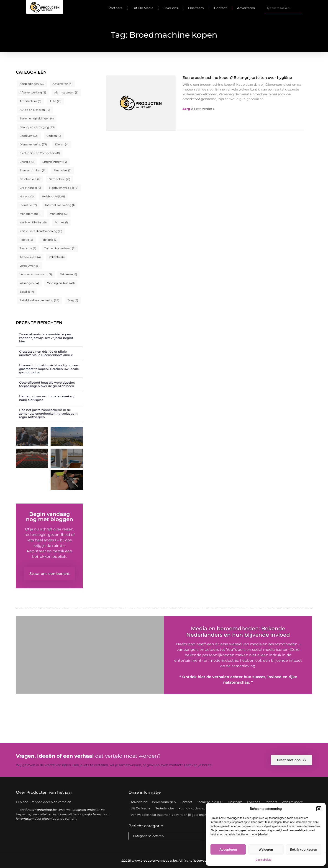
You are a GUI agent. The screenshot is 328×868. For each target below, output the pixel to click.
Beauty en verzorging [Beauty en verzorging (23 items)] (37, 127)
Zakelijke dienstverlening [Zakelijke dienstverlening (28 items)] (39, 300)
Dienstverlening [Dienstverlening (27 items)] (33, 144)
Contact (220, 8)
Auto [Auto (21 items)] (55, 101)
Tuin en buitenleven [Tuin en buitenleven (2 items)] (60, 248)
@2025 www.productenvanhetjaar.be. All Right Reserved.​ (164, 860)
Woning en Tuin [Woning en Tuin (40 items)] (61, 283)
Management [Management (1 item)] (31, 214)
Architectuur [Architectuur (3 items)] (30, 101)
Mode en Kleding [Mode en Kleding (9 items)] (33, 222)
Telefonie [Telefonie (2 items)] (49, 240)
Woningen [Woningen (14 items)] (29, 283)
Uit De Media (143, 8)
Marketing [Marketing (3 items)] (59, 214)
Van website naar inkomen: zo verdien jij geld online (170, 815)
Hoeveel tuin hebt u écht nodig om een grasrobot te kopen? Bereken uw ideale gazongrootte (49, 369)
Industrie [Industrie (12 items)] (28, 205)
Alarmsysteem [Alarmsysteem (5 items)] (66, 92)
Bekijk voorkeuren (303, 850)
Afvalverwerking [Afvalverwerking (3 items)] (33, 92)
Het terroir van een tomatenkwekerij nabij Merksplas (47, 398)
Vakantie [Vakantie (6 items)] (57, 257)
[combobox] (283, 8)
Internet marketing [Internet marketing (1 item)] (60, 205)
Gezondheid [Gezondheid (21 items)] (59, 179)
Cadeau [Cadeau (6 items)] (54, 136)
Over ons (171, 8)
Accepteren (228, 850)
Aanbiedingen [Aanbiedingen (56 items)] (32, 84)
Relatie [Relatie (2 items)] (26, 240)
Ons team (196, 8)
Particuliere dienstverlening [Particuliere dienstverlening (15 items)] (41, 231)
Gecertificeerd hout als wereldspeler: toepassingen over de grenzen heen (47, 384)
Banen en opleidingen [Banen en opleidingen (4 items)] (37, 118)
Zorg (186, 109)
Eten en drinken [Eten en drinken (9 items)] (32, 170)
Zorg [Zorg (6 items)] (73, 300)
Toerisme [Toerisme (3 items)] (28, 248)
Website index (292, 802)
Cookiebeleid (264, 860)
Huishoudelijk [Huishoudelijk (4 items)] (53, 196)
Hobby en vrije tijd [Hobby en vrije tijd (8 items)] (64, 188)
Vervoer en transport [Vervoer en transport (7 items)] (36, 274)
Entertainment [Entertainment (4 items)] (55, 162)
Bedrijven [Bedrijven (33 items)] (29, 136)
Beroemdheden (164, 802)
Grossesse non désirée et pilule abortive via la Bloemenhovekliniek (46, 353)
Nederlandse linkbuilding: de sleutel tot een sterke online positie (203, 808)
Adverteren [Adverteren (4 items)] (63, 84)
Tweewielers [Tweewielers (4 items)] (30, 257)
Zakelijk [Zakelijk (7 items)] (27, 292)
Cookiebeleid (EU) (210, 802)
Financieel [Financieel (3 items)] (63, 170)
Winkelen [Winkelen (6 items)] (69, 274)
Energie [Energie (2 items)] (27, 162)
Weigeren (266, 850)
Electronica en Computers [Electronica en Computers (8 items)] (40, 153)
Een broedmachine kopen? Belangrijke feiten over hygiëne (237, 78)
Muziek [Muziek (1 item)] (61, 222)
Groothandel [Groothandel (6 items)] (30, 188)
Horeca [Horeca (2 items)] (27, 196)
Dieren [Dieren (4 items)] (62, 144)
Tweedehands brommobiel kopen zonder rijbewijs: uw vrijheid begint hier (46, 338)
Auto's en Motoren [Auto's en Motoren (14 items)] (35, 110)
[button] (319, 809)
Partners (115, 8)
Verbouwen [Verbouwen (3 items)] (29, 266)
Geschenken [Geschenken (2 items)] (30, 179)
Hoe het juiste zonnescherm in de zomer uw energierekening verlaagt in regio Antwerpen (48, 413)
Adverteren (246, 8)
